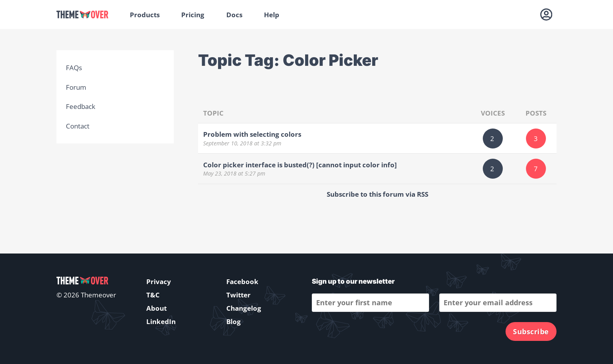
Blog (234, 321)
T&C (153, 295)
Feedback (81, 106)
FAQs (74, 68)
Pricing (193, 15)
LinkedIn (161, 321)
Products (145, 15)
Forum (76, 87)
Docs (234, 15)
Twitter (238, 295)
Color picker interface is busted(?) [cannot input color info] (300, 165)
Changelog (244, 308)
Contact (78, 126)
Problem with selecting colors (252, 134)
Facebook (242, 282)
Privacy (159, 282)
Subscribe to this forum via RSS (377, 194)
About (156, 308)
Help (272, 15)
